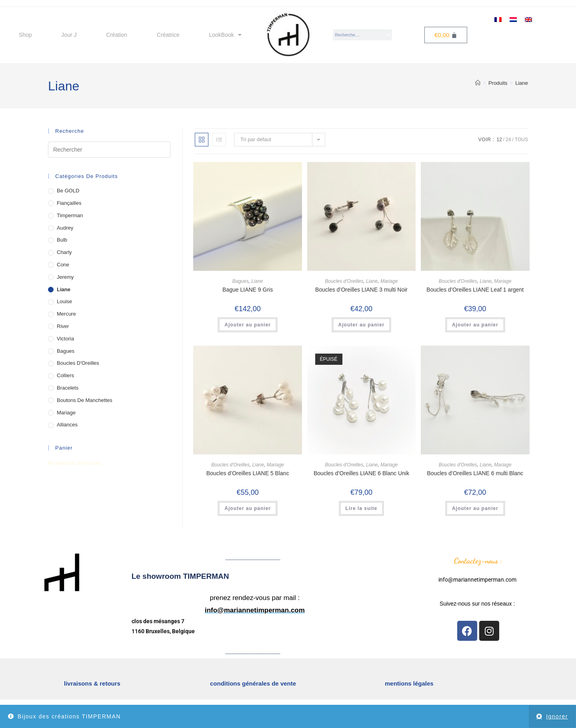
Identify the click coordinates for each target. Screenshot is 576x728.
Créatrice (168, 35)
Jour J (69, 35)
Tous (521, 140)
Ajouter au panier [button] (248, 325)
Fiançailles (69, 203)
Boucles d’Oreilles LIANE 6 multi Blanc (475, 473)
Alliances (67, 425)
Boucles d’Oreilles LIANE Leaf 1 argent (475, 290)
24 (508, 140)
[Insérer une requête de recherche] (109, 150)
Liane (522, 83)
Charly (64, 252)
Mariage (389, 281)
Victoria (65, 339)
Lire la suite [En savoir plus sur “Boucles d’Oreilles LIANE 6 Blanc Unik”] (362, 508)
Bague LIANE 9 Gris (248, 290)
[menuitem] (498, 19)
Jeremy (65, 277)
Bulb (62, 240)
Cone (63, 265)
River (63, 326)
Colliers (65, 375)
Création (117, 35)
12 (499, 140)
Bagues (241, 281)
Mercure (66, 314)
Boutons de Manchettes (85, 400)
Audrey (65, 228)
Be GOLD (68, 191)
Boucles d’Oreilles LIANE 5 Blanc (248, 473)
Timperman (70, 215)
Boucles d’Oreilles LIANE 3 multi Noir (361, 290)
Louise (64, 301)
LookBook (225, 35)
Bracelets (68, 388)
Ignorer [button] (557, 716)
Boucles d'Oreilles (344, 281)
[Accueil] (478, 83)
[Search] (389, 35)
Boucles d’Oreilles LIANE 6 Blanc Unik (361, 473)
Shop (25, 35)
